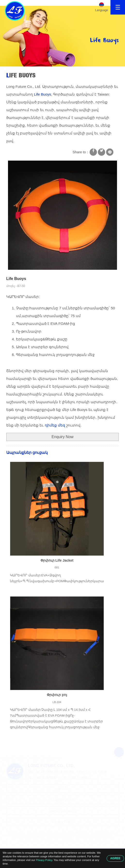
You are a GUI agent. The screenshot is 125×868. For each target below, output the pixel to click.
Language (102, 10)
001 (57, 567)
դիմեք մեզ (55, 425)
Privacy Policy (44, 860)
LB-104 (57, 702)
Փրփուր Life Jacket (57, 560)
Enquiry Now (63, 437)
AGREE (115, 858)
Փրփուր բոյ (57, 695)
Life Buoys (21, 75)
